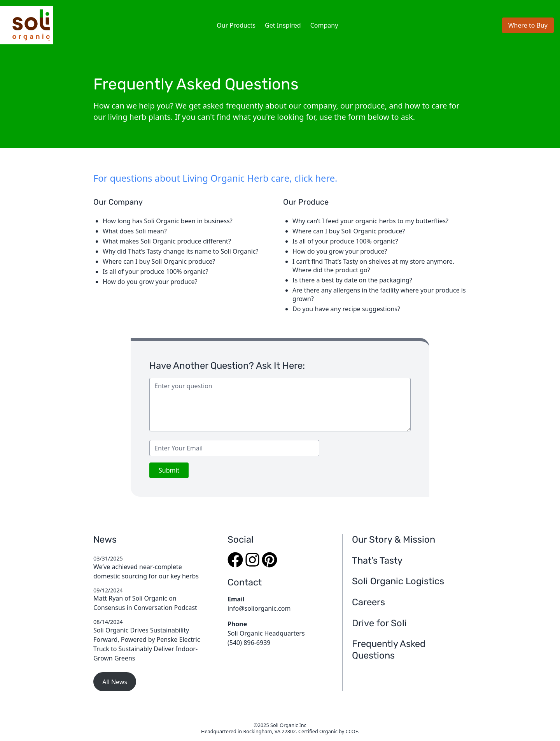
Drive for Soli (379, 623)
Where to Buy (528, 25)
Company (324, 25)
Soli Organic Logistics (398, 581)
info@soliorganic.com (259, 608)
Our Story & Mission (394, 540)
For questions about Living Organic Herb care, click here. (215, 178)
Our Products (236, 25)
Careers (368, 602)
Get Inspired (283, 25)
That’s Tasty (377, 561)
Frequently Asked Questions (389, 650)
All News (115, 682)
